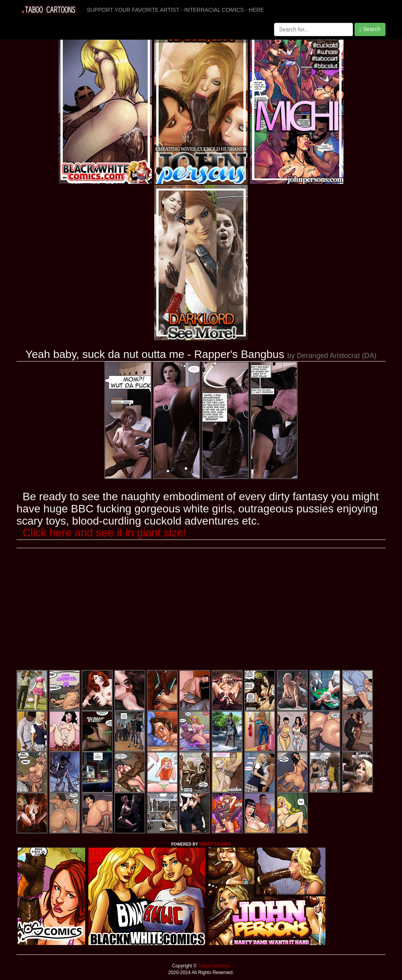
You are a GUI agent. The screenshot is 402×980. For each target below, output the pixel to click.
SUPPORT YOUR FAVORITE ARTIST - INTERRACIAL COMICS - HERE (175, 10)
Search (370, 29)
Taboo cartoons (213, 966)
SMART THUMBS (215, 844)
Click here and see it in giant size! (105, 533)
